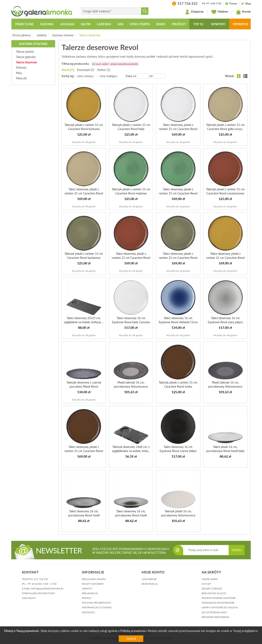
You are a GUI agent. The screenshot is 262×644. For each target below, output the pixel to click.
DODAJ (237, 550)
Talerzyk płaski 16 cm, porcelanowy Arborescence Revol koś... (178, 515)
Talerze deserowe (90, 35)
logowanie (149, 579)
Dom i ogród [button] (140, 24)
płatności (88, 612)
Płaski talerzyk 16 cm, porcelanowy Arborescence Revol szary (131, 387)
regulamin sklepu (94, 579)
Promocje (241, 24)
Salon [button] (86, 24)
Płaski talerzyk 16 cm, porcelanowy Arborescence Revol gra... (225, 387)
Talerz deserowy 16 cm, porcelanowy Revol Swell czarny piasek (84, 515)
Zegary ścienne (212, 589)
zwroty (87, 589)
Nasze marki (210, 579)
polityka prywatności (97, 603)
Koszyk (243, 12)
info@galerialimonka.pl (47, 589)
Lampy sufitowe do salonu (220, 607)
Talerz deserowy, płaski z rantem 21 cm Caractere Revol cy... (131, 258)
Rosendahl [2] (86, 70)
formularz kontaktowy (38, 593)
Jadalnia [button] (67, 24)
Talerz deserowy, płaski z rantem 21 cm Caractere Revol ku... (225, 258)
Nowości (218, 24)
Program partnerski (215, 617)
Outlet (206, 584)
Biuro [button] (161, 24)
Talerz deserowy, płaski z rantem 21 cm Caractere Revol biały (178, 129)
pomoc (87, 598)
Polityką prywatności (133, 631)
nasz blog (29, 598)
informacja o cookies (97, 607)
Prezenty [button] (179, 24)
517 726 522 (41, 579)
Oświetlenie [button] (24, 24)
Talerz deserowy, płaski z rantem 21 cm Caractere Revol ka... (178, 258)
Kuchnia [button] (47, 24)
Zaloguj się (194, 12)
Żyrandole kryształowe (218, 603)
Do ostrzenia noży (214, 612)
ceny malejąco (108, 76)
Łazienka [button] (104, 24)
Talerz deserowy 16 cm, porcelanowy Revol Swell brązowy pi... (131, 515)
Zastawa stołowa (63, 35)
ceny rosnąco (85, 76)
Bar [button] (121, 24)
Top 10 (198, 24)
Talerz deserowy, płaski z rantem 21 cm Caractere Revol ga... (84, 193)
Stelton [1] (104, 70)
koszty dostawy (93, 584)
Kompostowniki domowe (219, 598)
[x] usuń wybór (115, 64)
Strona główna (21, 35)
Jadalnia (41, 35)
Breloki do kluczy (214, 593)
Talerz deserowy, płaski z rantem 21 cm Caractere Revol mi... (178, 193)
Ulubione (220, 12)
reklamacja (90, 593)
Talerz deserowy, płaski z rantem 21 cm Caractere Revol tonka (84, 451)
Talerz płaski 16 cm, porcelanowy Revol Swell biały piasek (225, 451)
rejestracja (150, 584)
